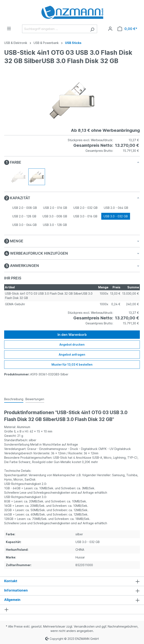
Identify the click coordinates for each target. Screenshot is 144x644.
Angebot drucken (72, 344)
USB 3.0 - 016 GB (85, 216)
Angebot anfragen (72, 354)
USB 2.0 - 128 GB (24, 216)
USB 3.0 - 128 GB (55, 225)
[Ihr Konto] (110, 29)
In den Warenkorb (72, 335)
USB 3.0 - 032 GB (116, 216)
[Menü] (9, 29)
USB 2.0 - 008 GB (25, 208)
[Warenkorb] (127, 29)
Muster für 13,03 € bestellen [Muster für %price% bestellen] (72, 364)
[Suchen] (92, 29)
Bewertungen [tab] (35, 399)
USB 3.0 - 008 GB (55, 216)
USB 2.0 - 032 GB (85, 208)
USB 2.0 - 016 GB (55, 208)
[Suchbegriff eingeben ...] (55, 29)
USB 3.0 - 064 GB (24, 225)
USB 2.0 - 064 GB (116, 208)
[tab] (14, 399)
